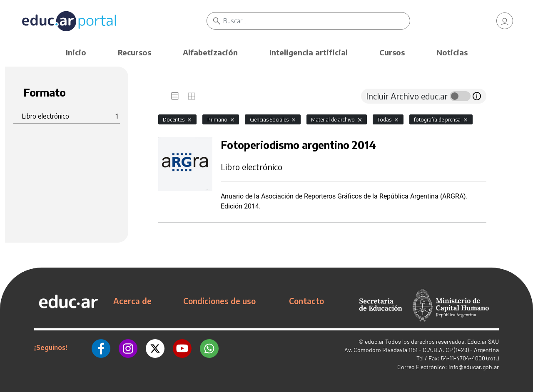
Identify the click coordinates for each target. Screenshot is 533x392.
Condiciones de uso (219, 301)
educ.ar (374, 341)
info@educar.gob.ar (474, 367)
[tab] (175, 96)
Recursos (134, 52)
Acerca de (132, 301)
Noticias (452, 52)
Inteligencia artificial (309, 52)
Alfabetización (210, 52)
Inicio (76, 52)
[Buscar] (316, 21)
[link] (505, 21)
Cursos (392, 52)
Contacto (306, 301)
